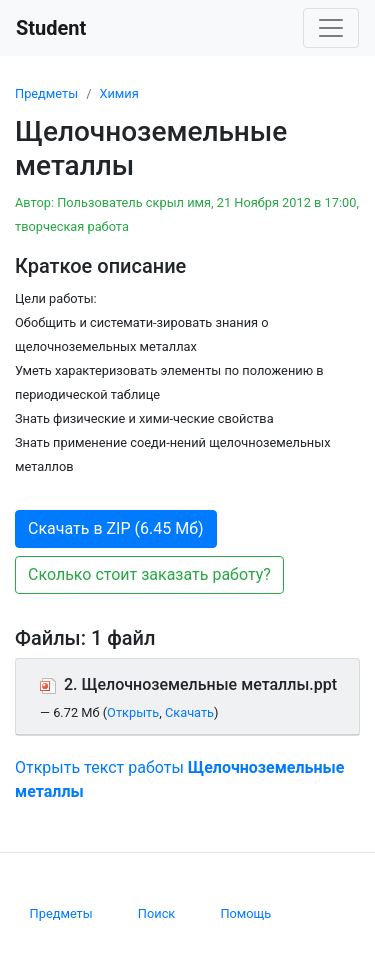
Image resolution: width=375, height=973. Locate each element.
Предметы (46, 93)
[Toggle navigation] (331, 28)
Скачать (189, 712)
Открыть (133, 712)
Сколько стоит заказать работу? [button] (149, 574)
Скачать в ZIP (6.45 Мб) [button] (116, 528)
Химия (118, 93)
